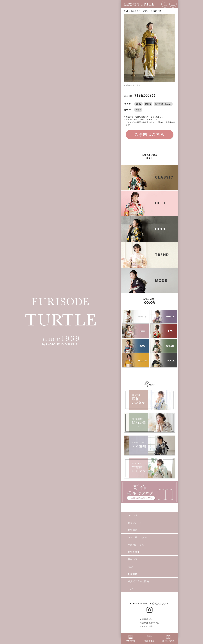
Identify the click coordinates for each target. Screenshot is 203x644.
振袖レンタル (135, 523)
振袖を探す (135, 11)
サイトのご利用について (149, 626)
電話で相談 (149, 638)
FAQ (130, 567)
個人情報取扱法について (149, 619)
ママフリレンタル (137, 537)
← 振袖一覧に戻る (132, 85)
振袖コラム (134, 559)
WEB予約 (131, 638)
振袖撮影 (133, 530)
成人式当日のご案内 (138, 581)
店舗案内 (133, 574)
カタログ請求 (168, 638)
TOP (130, 589)
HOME (126, 11)
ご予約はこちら (149, 134)
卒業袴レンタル (136, 545)
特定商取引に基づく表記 (149, 623)
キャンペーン (135, 515)
